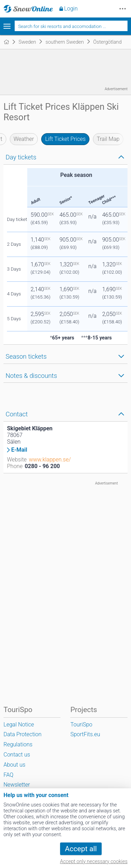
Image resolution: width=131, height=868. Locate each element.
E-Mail (19, 450)
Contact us (17, 755)
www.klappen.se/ (50, 460)
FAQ (8, 775)
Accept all (81, 849)
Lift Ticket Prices (65, 139)
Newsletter (17, 785)
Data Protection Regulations (23, 739)
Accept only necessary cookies (94, 862)
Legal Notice (19, 724)
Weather (24, 139)
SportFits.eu (85, 734)
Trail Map (108, 139)
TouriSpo (81, 724)
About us (14, 765)
